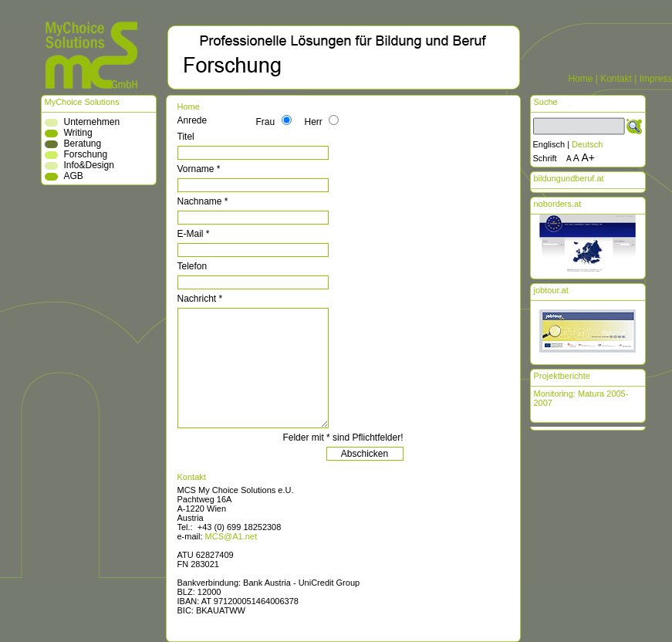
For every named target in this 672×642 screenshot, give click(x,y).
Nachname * (203, 201)
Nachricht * (200, 299)
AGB (74, 176)
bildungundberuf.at (569, 178)
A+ (589, 157)
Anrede (192, 120)
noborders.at (558, 204)
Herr (314, 122)
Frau (266, 122)
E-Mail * (194, 234)
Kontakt (616, 79)
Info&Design (89, 165)
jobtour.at (551, 290)
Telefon (192, 266)
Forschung (86, 154)
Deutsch (587, 144)
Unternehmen (92, 122)
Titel (186, 137)
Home (580, 79)
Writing (78, 133)
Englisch (549, 144)
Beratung (83, 144)
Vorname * (199, 169)
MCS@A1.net (231, 536)
